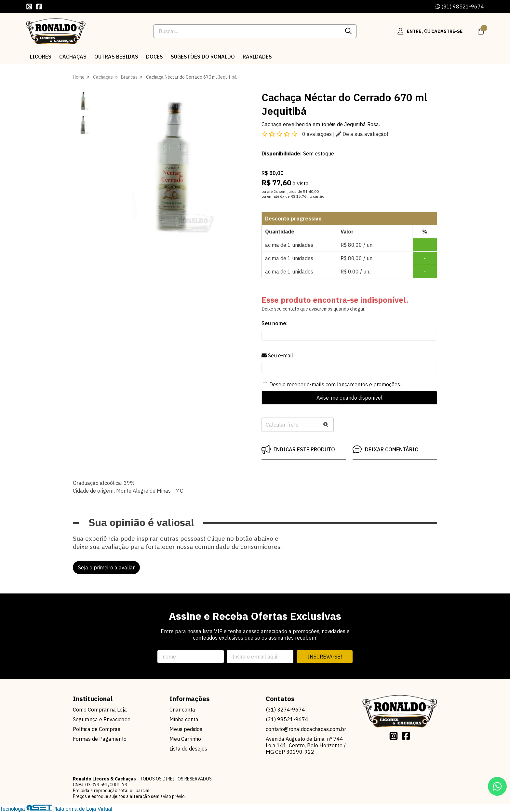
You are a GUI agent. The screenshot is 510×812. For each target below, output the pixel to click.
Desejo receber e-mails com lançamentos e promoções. (335, 384)
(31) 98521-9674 (460, 7)
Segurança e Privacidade (102, 719)
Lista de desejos (188, 749)
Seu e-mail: (278, 355)
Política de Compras (97, 729)
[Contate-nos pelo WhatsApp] (497, 786)
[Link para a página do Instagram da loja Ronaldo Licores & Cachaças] (29, 7)
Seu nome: (275, 323)
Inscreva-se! (325, 657)
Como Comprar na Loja (100, 710)
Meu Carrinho (185, 739)
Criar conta (182, 710)
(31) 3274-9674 (285, 710)
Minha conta (184, 719)
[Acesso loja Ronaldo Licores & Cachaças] (430, 31)
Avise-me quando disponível (349, 398)
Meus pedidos (186, 729)
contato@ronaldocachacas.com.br (306, 729)
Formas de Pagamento (100, 739)
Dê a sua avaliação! (362, 134)
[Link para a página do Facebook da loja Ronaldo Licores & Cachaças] (39, 7)
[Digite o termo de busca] (247, 31)
